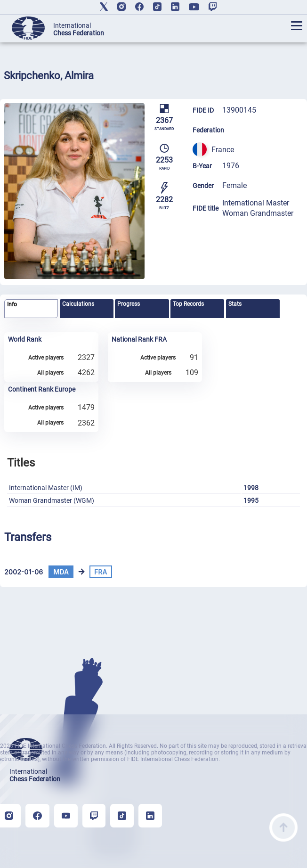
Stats (235, 304)
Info (12, 304)
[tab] (31, 309)
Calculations (78, 304)
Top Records (188, 304)
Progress (129, 304)
